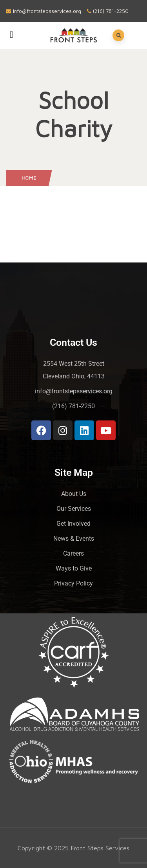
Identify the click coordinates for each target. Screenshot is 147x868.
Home (29, 178)
